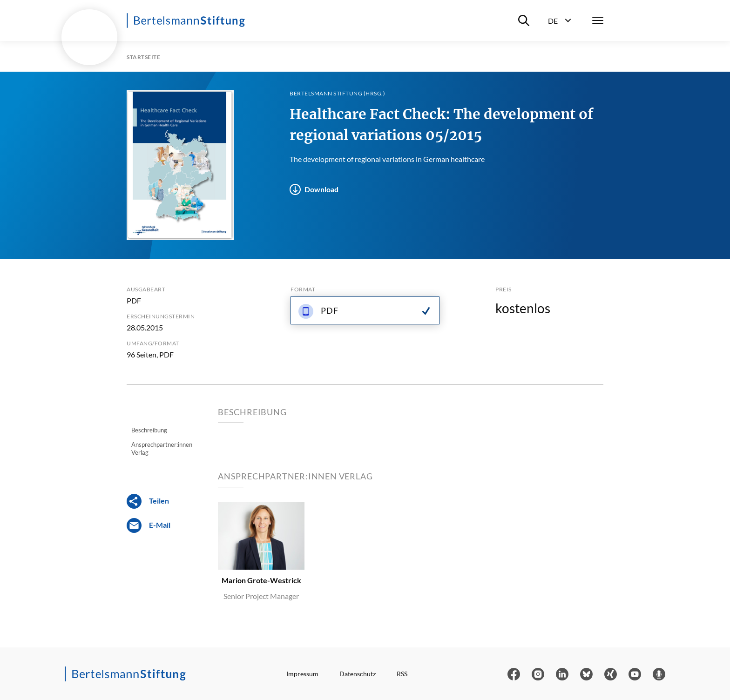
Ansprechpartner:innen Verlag (162, 448)
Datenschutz (358, 674)
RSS (402, 674)
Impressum (302, 674)
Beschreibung (149, 430)
